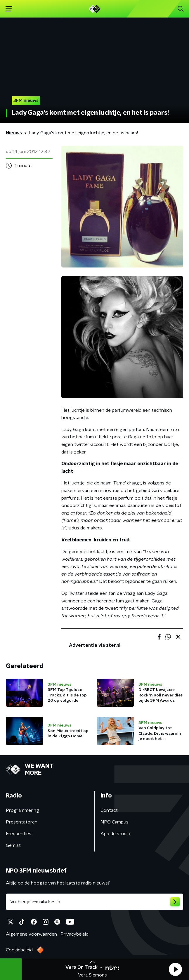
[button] (175, 969)
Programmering (22, 810)
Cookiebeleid (19, 950)
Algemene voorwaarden (31, 934)
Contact (109, 810)
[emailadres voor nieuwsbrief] (95, 902)
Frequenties (19, 834)
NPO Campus (115, 822)
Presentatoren (22, 822)
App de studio (115, 834)
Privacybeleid (74, 934)
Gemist (13, 845)
